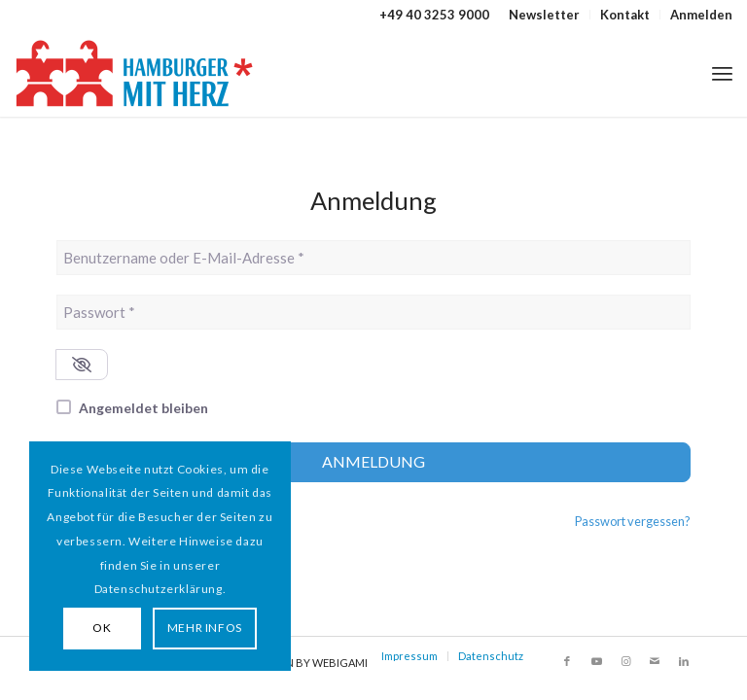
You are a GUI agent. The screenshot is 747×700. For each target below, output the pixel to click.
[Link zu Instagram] (625, 661)
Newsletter (544, 15)
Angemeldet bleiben (143, 408)
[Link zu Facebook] (567, 661)
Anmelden (701, 15)
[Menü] (722, 73)
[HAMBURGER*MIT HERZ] (136, 73)
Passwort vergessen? (633, 521)
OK (102, 628)
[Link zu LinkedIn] (684, 661)
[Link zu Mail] (655, 661)
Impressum (409, 656)
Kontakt (625, 15)
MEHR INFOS (205, 628)
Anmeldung (373, 461)
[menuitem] (545, 15)
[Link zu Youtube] (596, 661)
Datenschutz (491, 656)
